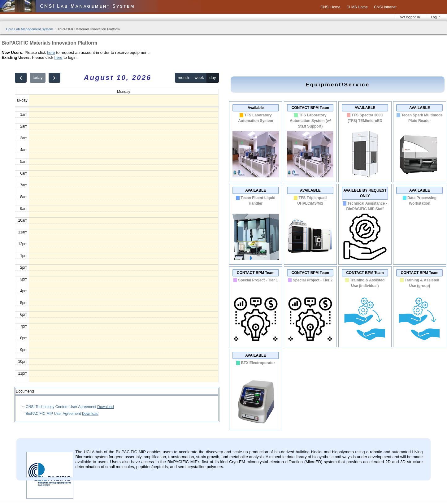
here (51, 52)
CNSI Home (330, 7)
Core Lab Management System (29, 29)
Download (105, 407)
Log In (436, 17)
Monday (124, 92)
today (38, 78)
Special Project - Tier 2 (313, 280)
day (213, 78)
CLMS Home (357, 7)
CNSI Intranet (385, 7)
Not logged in (410, 17)
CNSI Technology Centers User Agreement (61, 407)
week (199, 78)
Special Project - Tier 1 (258, 280)
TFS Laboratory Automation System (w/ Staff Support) (310, 121)
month (183, 78)
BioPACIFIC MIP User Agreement (54, 414)
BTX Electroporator (258, 363)
